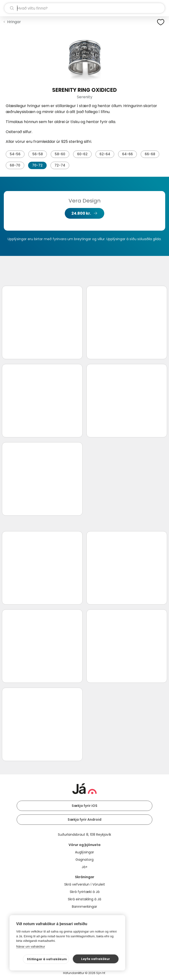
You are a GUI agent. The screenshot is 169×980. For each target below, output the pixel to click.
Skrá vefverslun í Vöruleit (85, 884)
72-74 (60, 165)
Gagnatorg (84, 860)
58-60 (60, 154)
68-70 (15, 165)
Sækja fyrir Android (84, 819)
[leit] (84, 8)
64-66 (127, 154)
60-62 (82, 154)
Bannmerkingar (84, 907)
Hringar (14, 22)
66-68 (150, 154)
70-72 (37, 165)
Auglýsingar (84, 852)
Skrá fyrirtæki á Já (85, 892)
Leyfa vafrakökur (96, 959)
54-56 (15, 154)
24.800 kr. (81, 213)
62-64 (105, 154)
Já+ (85, 867)
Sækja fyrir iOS (84, 806)
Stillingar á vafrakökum (47, 959)
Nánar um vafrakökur (31, 946)
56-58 (38, 154)
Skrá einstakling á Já (84, 899)
